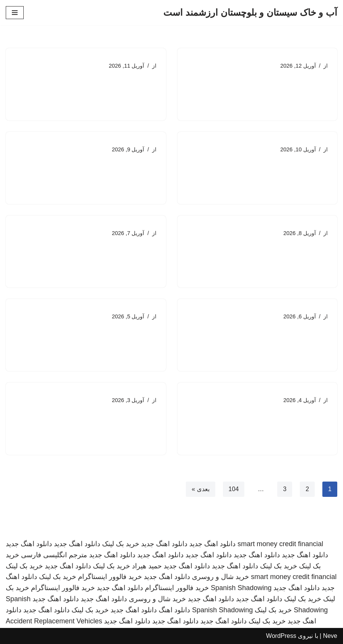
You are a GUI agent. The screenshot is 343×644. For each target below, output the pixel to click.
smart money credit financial (280, 544)
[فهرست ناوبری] (15, 13)
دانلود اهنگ (174, 610)
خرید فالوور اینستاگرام (110, 577)
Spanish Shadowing (241, 588)
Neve (330, 636)
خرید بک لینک (121, 544)
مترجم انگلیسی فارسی (54, 555)
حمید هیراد (147, 566)
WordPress (281, 636)
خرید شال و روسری (220, 577)
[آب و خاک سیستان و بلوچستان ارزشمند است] (250, 13)
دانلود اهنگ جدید (212, 544)
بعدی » (200, 489)
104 (234, 489)
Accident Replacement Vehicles (54, 621)
